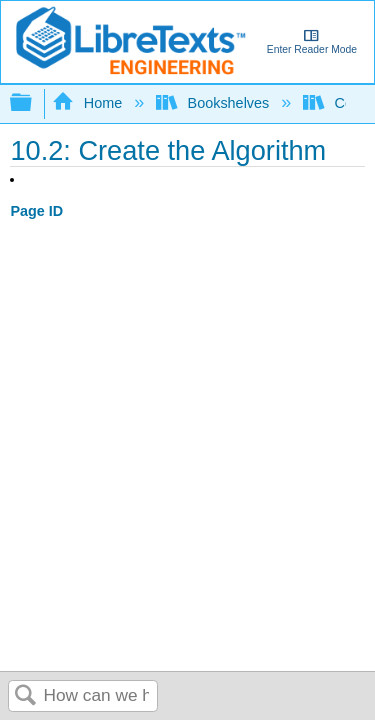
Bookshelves (214, 103)
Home (89, 103)
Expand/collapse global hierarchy (34, 103)
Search (26, 696)
